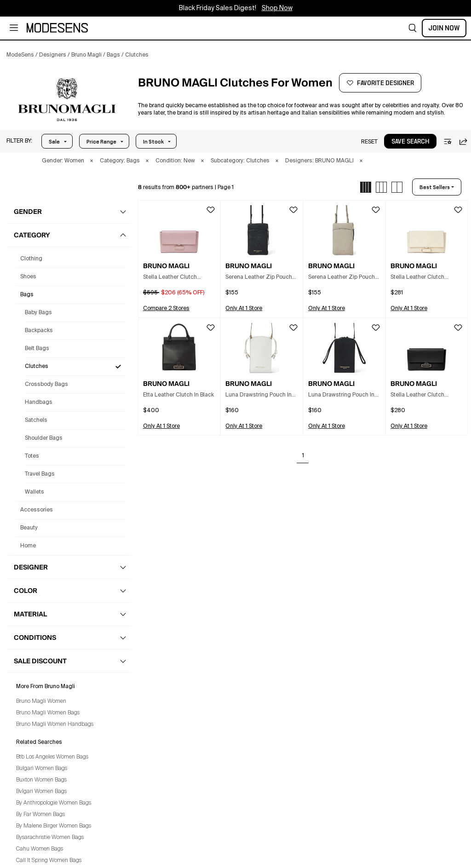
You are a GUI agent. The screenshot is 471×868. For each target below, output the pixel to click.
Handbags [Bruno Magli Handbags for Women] (39, 402)
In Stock (153, 142)
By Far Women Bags (40, 815)
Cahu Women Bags (40, 849)
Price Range (101, 142)
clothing (31, 259)
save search (410, 142)
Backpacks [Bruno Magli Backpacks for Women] (39, 331)
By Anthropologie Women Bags (54, 803)
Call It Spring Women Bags (49, 861)
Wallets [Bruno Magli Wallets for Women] (34, 492)
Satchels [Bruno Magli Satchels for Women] (36, 420)
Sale (54, 142)
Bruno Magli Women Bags (48, 713)
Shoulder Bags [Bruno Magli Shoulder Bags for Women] (44, 438)
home (28, 546)
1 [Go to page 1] (303, 456)
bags (27, 295)
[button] (413, 28)
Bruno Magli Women (41, 701)
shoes (28, 277)
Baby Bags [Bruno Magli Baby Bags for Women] (38, 313)
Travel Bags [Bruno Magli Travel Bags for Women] (40, 474)
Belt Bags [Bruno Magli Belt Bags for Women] (37, 349)
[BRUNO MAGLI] (67, 100)
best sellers (435, 187)
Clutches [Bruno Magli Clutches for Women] (37, 367)
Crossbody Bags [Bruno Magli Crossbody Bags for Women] (46, 385)
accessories (37, 510)
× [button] (92, 161)
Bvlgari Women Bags (41, 792)
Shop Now (277, 8)
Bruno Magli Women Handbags (55, 724)
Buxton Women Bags (41, 780)
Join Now (444, 28)
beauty (29, 528)
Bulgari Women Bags (42, 769)
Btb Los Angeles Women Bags (52, 757)
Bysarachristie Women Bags (50, 838)
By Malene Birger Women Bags (54, 826)
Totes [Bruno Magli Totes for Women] (32, 456)
